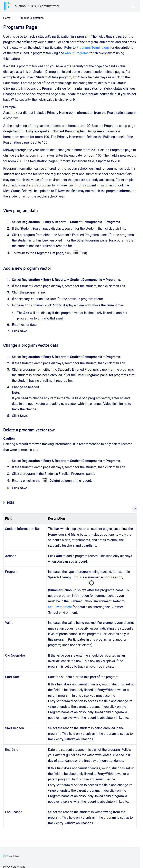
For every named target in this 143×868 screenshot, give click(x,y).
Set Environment (60, 607)
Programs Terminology (93, 48)
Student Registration (32, 18)
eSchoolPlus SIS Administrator (37, 6)
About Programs (77, 53)
